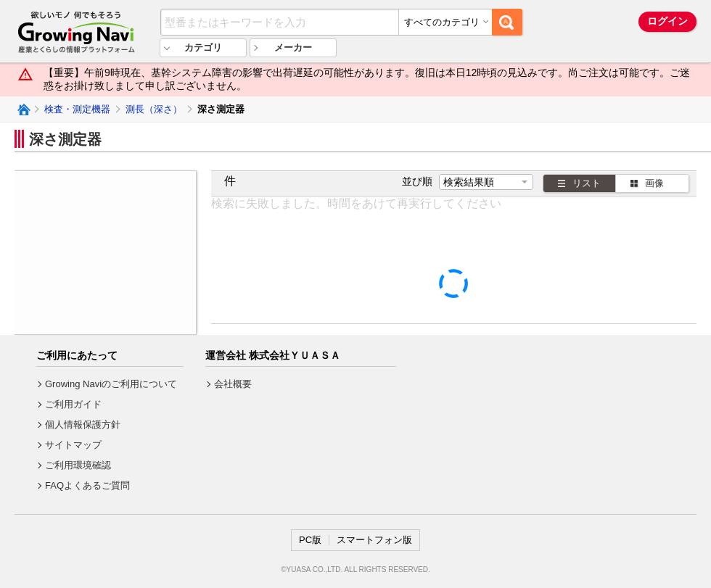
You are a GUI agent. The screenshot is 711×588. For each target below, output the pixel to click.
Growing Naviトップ (23, 109)
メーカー (293, 47)
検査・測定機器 (77, 109)
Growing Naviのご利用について (111, 384)
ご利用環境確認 (78, 465)
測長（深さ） (154, 109)
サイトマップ (73, 445)
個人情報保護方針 (83, 425)
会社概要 (233, 384)
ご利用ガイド (73, 404)
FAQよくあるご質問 (87, 485)
